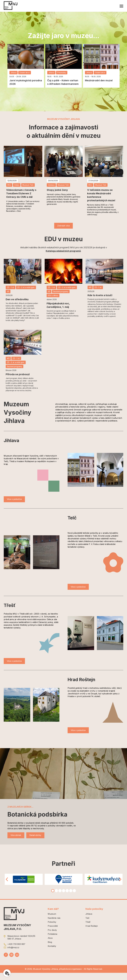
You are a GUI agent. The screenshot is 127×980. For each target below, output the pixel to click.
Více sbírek (18, 842)
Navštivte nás (54, 925)
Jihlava (89, 921)
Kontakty (52, 953)
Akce (50, 945)
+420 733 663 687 (16, 951)
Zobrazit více (63, 226)
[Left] (7, 886)
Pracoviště (53, 933)
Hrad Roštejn (92, 933)
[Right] (120, 886)
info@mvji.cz (13, 955)
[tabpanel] (24, 886)
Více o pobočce (16, 501)
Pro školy (52, 937)
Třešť (88, 929)
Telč (87, 925)
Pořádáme (53, 941)
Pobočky (52, 929)
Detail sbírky (40, 842)
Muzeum (52, 921)
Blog (50, 949)
